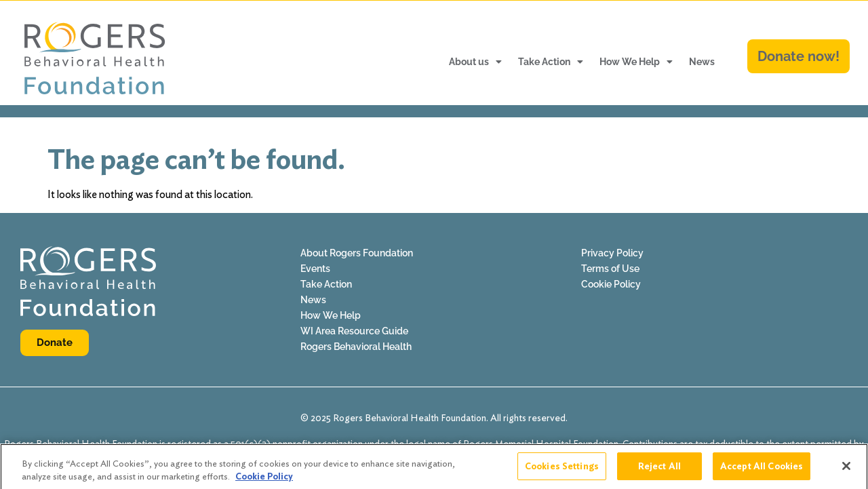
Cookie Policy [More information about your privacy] (264, 481)
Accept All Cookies (762, 471)
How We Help (636, 62)
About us (475, 62)
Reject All (659, 471)
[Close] (846, 471)
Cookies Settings (562, 471)
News (702, 62)
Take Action (551, 62)
